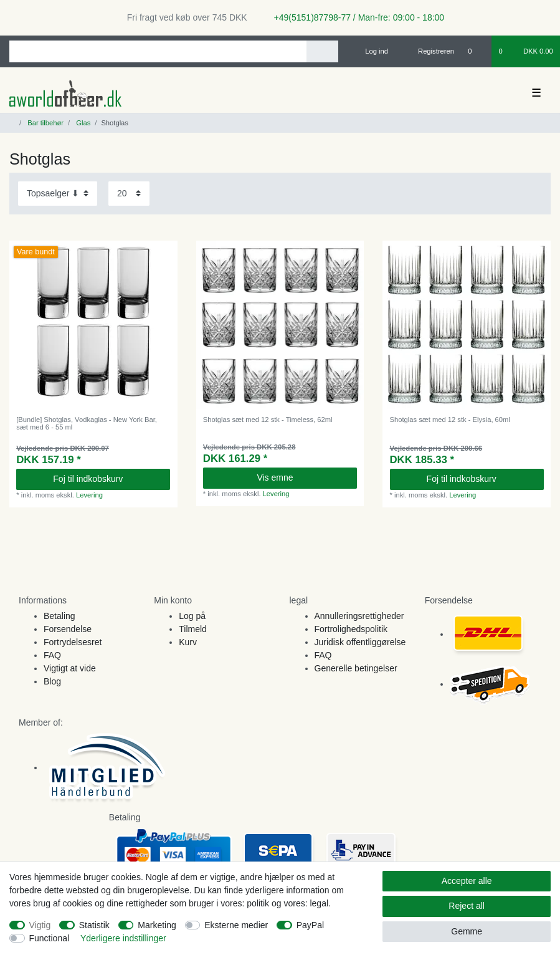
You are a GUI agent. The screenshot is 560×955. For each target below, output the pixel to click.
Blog (52, 681)
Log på (192, 616)
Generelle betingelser (356, 668)
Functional (50, 938)
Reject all (467, 906)
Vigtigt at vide (70, 668)
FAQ (52, 655)
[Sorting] (58, 194)
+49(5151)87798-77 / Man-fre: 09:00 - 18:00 (354, 17)
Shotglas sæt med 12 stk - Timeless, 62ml (268, 420)
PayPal (310, 925)
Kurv (188, 642)
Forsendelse (68, 629)
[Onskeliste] (476, 51)
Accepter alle (467, 881)
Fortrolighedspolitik (351, 629)
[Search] (322, 51)
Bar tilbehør (45, 123)
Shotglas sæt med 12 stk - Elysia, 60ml (450, 420)
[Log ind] (371, 51)
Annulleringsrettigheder (359, 616)
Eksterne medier (236, 925)
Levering (89, 495)
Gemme (467, 931)
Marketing (157, 925)
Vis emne (302, 477)
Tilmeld (193, 629)
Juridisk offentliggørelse (360, 642)
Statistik (94, 925)
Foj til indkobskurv (107, 479)
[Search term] (158, 51)
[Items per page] (129, 194)
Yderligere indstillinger (123, 938)
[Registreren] (429, 51)
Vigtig (40, 925)
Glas (82, 123)
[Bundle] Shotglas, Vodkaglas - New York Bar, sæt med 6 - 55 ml (87, 423)
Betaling (59, 616)
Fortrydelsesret (73, 642)
